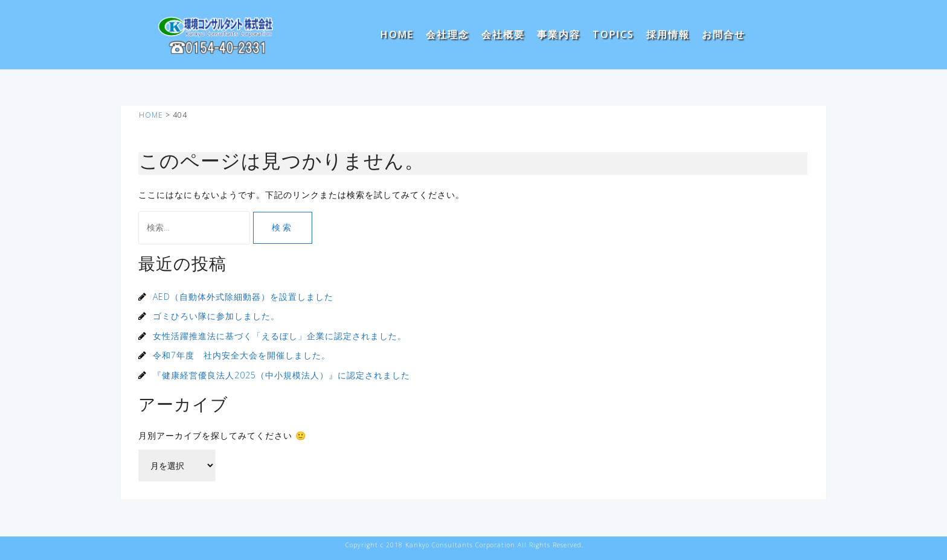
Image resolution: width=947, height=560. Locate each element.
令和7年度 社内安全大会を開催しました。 (242, 355)
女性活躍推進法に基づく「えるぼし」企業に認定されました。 (280, 336)
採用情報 (668, 34)
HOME (397, 34)
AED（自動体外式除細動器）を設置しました (243, 297)
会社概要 (503, 34)
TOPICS (613, 34)
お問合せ (724, 34)
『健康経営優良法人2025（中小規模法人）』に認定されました (281, 375)
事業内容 (559, 34)
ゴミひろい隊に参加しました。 (216, 316)
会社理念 (448, 34)
